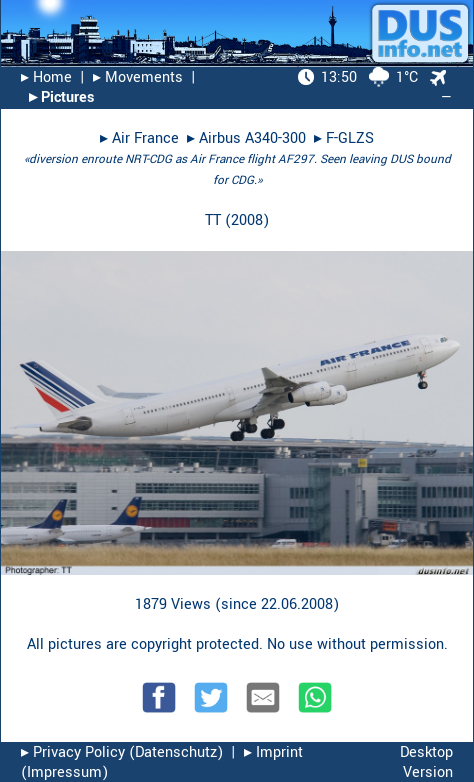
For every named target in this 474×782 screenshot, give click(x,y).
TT (213, 220)
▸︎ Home (46, 77)
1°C (358, 77)
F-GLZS (350, 138)
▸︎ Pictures (61, 97)
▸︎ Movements (138, 77)
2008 (247, 220)
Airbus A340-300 (252, 138)
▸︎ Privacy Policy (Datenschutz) (122, 752)
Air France (145, 138)
